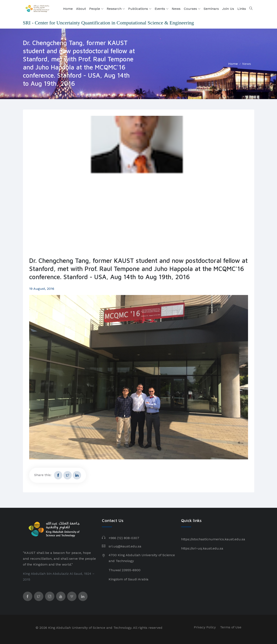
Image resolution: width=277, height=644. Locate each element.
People (96, 9)
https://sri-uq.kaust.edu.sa (202, 548)
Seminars (211, 9)
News (176, 9)
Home (68, 9)
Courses (192, 9)
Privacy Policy (205, 627)
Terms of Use (231, 627)
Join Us (228, 9)
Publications (140, 9)
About (81, 9)
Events (162, 9)
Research (116, 9)
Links (242, 9)
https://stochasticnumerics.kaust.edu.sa (213, 539)
